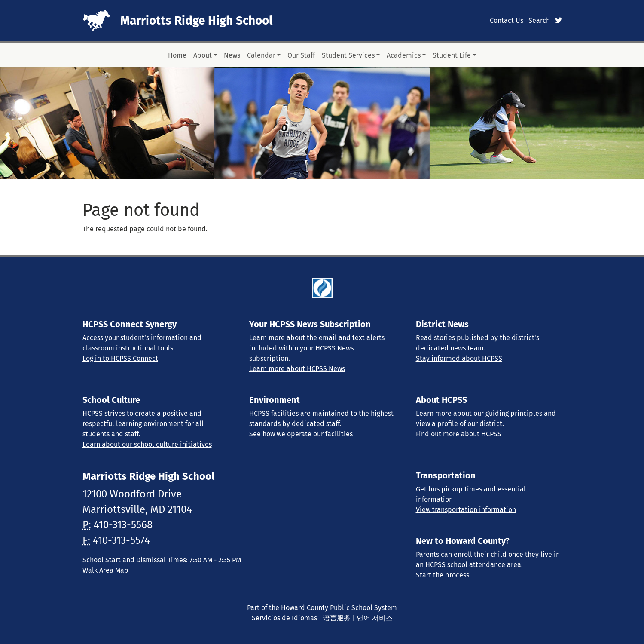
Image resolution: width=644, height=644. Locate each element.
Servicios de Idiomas (284, 618)
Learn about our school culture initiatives (147, 444)
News (232, 55)
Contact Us (507, 20)
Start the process (443, 575)
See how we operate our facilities (301, 434)
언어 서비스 (375, 618)
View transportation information (466, 510)
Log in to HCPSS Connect (120, 358)
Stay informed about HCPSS (459, 358)
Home (177, 55)
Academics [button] (404, 55)
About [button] (203, 55)
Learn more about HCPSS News (297, 369)
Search (539, 20)
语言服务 (337, 618)
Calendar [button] (261, 55)
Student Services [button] (348, 55)
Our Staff (301, 55)
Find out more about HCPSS (459, 434)
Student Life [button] (452, 55)
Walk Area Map (105, 570)
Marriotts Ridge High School (196, 20)
